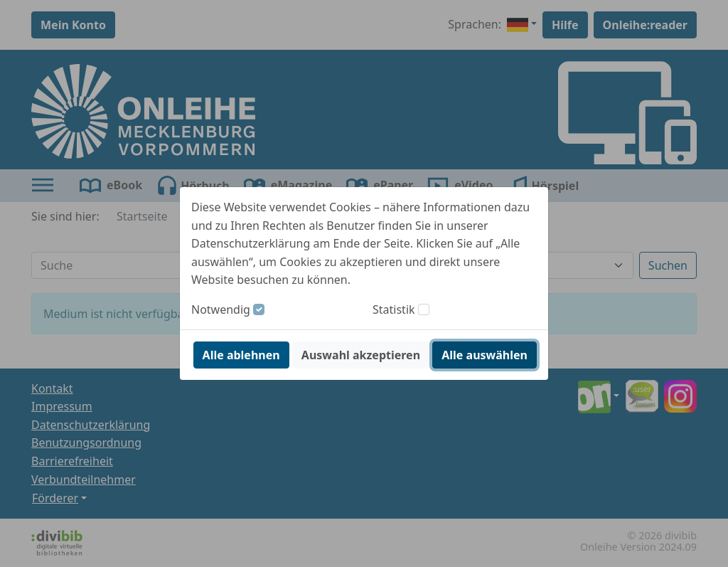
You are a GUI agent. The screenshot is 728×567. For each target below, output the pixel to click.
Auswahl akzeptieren (361, 355)
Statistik (394, 309)
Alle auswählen (485, 355)
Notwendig (221, 309)
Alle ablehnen (241, 355)
